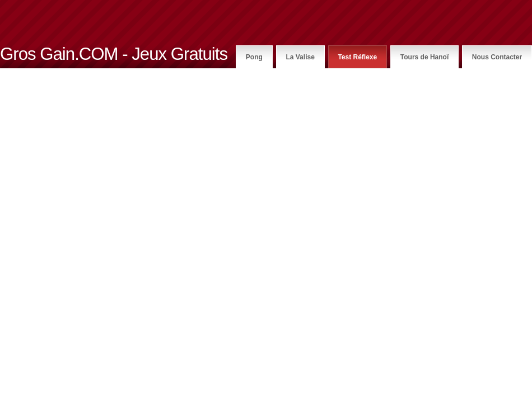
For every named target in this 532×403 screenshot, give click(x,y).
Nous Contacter (497, 57)
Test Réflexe (357, 57)
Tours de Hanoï (424, 57)
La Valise (300, 57)
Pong (254, 57)
